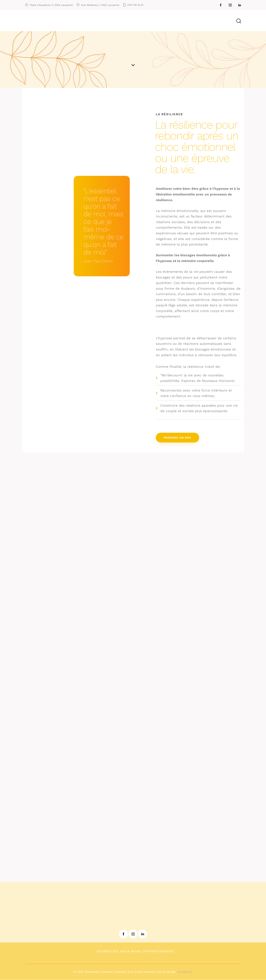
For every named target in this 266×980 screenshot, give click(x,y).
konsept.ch (185, 972)
